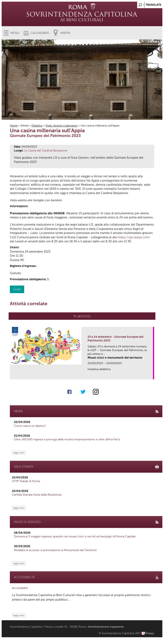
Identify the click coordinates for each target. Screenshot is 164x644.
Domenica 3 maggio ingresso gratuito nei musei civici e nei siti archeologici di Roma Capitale (75, 536)
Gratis (17, 289)
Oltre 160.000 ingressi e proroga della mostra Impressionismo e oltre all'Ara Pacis (67, 439)
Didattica (37, 126)
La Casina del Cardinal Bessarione (46, 151)
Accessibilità (20, 588)
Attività (24, 126)
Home (14, 126)
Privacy (150, 633)
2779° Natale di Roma (26, 481)
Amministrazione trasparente (106, 627)
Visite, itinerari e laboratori (61, 126)
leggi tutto (19, 453)
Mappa (65, 33)
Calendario (40, 33)
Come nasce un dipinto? (30, 426)
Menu (15, 33)
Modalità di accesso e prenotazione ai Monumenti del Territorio (55, 550)
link (151, 375)
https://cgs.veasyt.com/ (134, 237)
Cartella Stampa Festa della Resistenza (37, 495)
